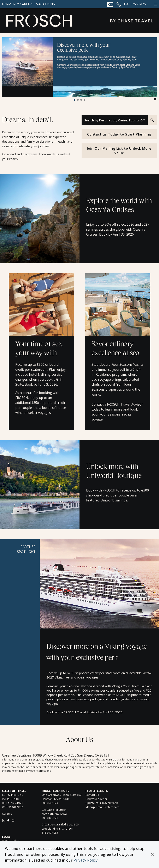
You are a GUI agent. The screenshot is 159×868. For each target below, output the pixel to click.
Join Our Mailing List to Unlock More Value (119, 151)
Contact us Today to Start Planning (119, 134)
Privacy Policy (86, 860)
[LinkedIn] (3, 820)
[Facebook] (8, 820)
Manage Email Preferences (102, 807)
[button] (152, 854)
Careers (7, 814)
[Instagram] (13, 820)
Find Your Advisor (96, 799)
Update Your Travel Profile (102, 803)
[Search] (152, 120)
